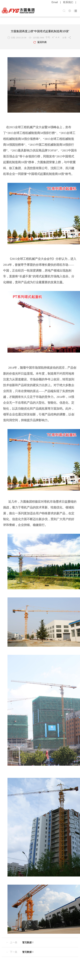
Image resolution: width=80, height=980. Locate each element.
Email (55, 2)
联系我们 (68, 2)
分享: (67, 38)
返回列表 (40, 42)
